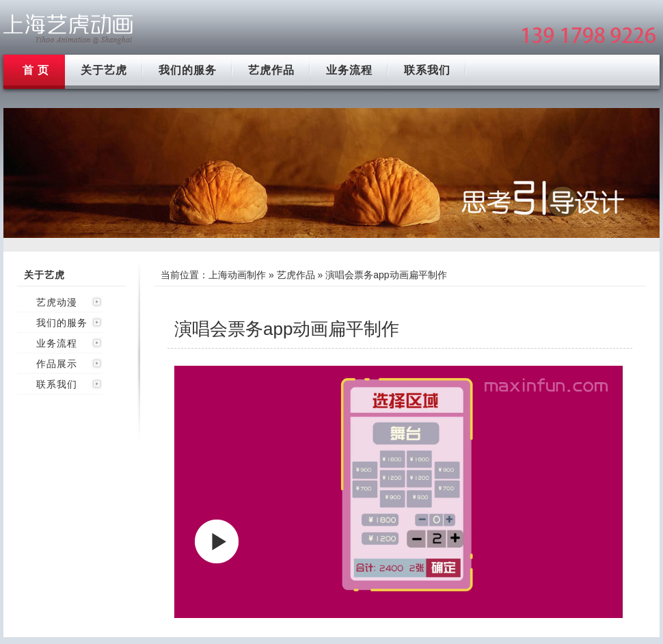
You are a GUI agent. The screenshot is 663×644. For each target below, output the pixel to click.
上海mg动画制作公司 (68, 29)
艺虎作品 (271, 70)
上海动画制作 (237, 275)
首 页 (36, 70)
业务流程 (349, 70)
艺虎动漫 (57, 302)
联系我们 (427, 70)
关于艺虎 (104, 70)
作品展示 (57, 364)
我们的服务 (188, 70)
